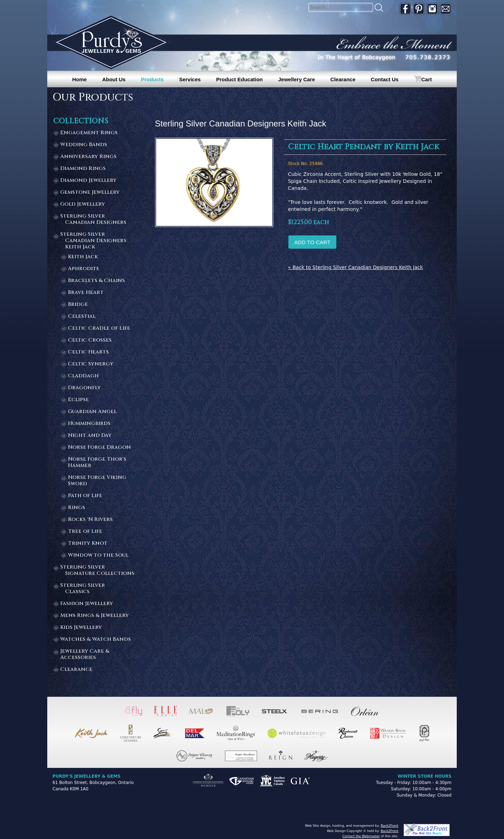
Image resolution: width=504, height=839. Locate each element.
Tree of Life (85, 532)
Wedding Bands (84, 145)
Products (152, 79)
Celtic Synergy (91, 364)
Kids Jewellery (81, 628)
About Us (114, 79)
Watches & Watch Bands (96, 639)
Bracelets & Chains (96, 281)
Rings (76, 508)
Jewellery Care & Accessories (85, 655)
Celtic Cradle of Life (99, 328)
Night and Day (90, 436)
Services (190, 79)
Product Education (239, 79)
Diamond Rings (83, 169)
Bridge (78, 305)
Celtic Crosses (90, 340)
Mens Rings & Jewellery (94, 616)
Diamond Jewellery (88, 181)
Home (79, 79)
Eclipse (78, 400)
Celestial (82, 317)
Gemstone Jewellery (90, 192)
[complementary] (453, 800)
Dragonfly (84, 388)
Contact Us (385, 79)
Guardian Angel (92, 412)
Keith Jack (83, 257)
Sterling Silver (98, 219)
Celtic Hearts (88, 352)
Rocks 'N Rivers (90, 520)
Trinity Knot (88, 544)
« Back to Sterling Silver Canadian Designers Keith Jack (356, 267)
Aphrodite (84, 269)
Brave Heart (86, 293)
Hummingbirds (89, 424)
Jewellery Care (297, 79)
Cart (427, 79)
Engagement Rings (89, 133)
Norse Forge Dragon (99, 448)
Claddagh (83, 376)
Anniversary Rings (88, 157)
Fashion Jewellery (87, 604)
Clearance (343, 79)
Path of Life (85, 496)
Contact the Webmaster (361, 836)
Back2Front (390, 826)
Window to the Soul (98, 555)
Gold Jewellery (83, 204)
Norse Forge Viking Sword (97, 481)
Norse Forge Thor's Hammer (97, 463)
